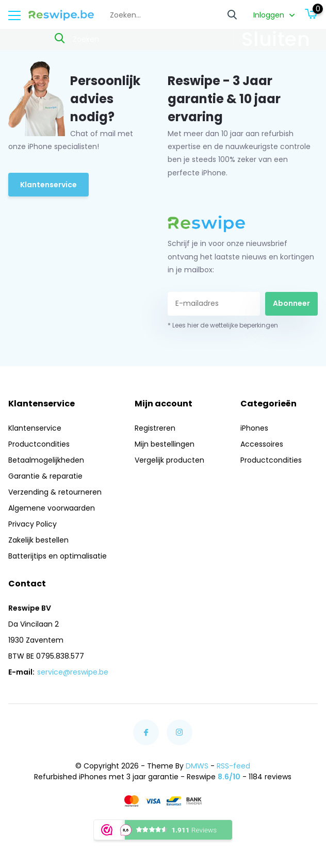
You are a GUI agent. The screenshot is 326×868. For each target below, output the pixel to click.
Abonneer (291, 303)
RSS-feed (233, 766)
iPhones (254, 428)
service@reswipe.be (73, 672)
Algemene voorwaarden (52, 508)
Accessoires (262, 444)
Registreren (155, 428)
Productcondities (39, 444)
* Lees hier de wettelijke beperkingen (223, 325)
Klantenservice (48, 185)
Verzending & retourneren (55, 492)
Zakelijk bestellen (38, 540)
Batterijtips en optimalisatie (58, 556)
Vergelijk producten (169, 460)
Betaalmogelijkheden (46, 460)
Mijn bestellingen (165, 444)
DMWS (197, 766)
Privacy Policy (32, 524)
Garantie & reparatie (45, 476)
